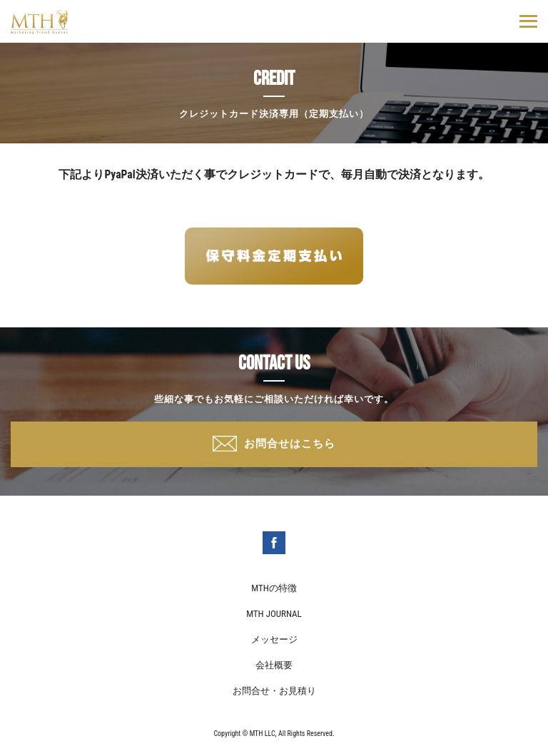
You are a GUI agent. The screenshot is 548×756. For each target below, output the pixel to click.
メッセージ (274, 639)
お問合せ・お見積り (274, 691)
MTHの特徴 (274, 588)
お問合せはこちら (290, 444)
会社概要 (274, 665)
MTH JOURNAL (274, 614)
